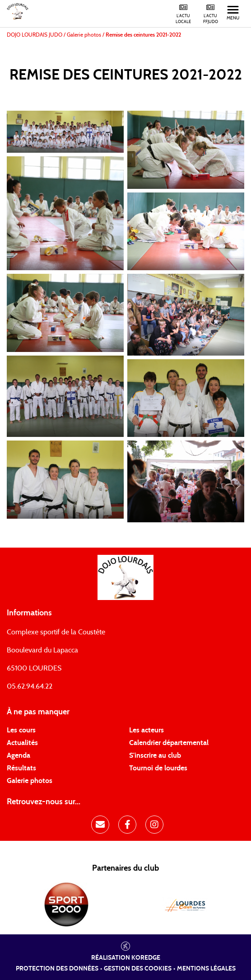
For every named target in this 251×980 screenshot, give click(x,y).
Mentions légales (206, 969)
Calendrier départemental (169, 743)
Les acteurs (146, 730)
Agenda (19, 755)
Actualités (22, 743)
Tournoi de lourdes (158, 768)
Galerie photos (30, 781)
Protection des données (57, 969)
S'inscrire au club (155, 755)
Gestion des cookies (138, 969)
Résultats (21, 768)
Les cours (21, 730)
